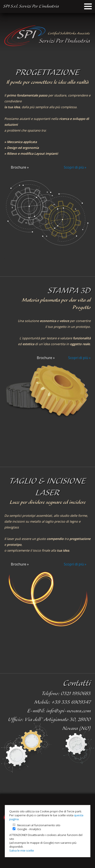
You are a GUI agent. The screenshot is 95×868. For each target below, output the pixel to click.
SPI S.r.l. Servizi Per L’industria (31, 6)
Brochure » (20, 167)
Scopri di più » (75, 167)
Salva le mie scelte (22, 850)
